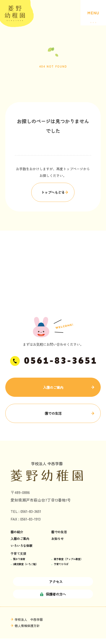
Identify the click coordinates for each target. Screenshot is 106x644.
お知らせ (57, 539)
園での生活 (53, 413)
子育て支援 (18, 553)
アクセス (53, 582)
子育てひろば (61, 564)
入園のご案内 (53, 387)
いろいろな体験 (22, 546)
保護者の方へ (53, 594)
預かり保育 (19, 559)
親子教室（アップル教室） (68, 559)
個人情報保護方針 (27, 626)
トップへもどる (53, 192)
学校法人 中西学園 (29, 619)
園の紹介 (17, 532)
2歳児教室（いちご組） (25, 564)
